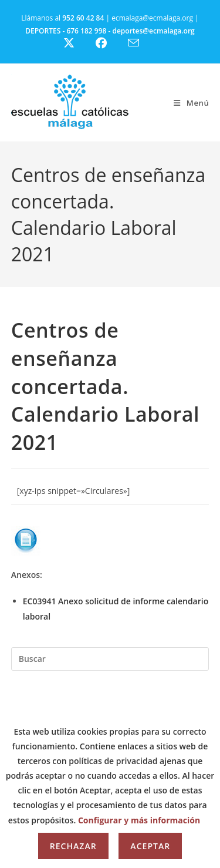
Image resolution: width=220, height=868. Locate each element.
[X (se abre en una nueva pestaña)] (78, 43)
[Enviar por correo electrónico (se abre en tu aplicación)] (141, 43)
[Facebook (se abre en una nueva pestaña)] (108, 43)
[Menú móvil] (191, 103)
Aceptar (150, 846)
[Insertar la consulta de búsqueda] (110, 659)
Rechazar (73, 846)
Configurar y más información (139, 820)
